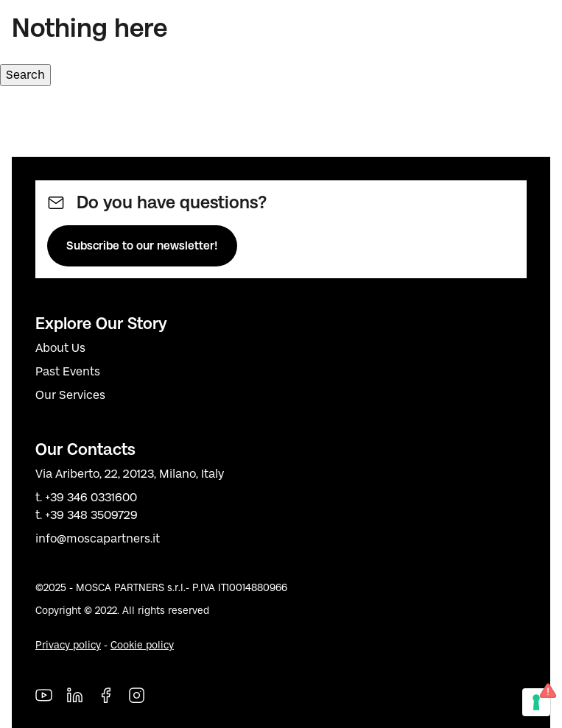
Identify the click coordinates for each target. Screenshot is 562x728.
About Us (60, 348)
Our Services (70, 395)
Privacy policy (68, 645)
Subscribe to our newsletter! (142, 245)
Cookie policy (142, 645)
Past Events (68, 371)
